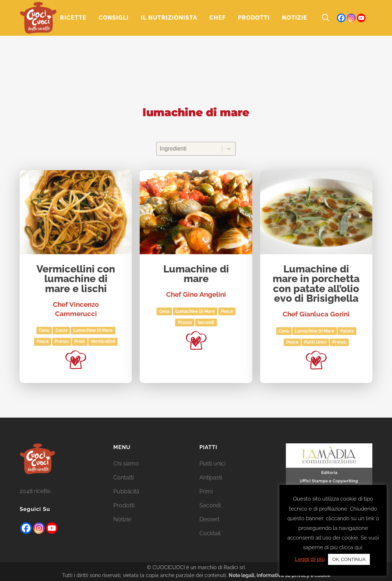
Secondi (206, 322)
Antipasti (211, 477)
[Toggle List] (229, 149)
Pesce (43, 341)
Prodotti (124, 505)
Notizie (122, 519)
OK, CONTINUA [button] (349, 559)
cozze (61, 330)
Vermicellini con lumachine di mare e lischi (76, 279)
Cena (44, 330)
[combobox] (189, 149)
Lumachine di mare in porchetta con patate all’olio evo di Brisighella (316, 284)
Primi (80, 341)
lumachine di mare (93, 330)
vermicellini (103, 341)
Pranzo (62, 341)
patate (347, 331)
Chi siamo (126, 464)
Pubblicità (126, 491)
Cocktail (210, 533)
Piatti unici (315, 342)
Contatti (123, 477)
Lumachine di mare (196, 274)
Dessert (209, 519)
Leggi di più (310, 559)
